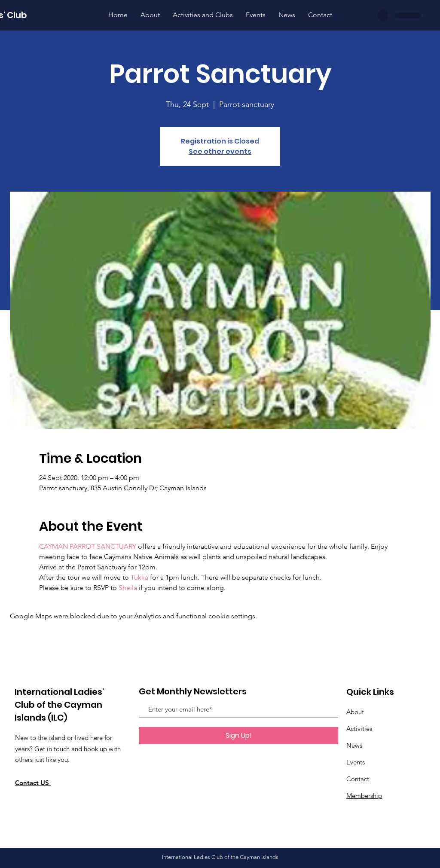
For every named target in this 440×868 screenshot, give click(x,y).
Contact (358, 779)
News (354, 745)
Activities (359, 729)
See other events (220, 151)
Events (356, 762)
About (355, 712)
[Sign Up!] (239, 736)
